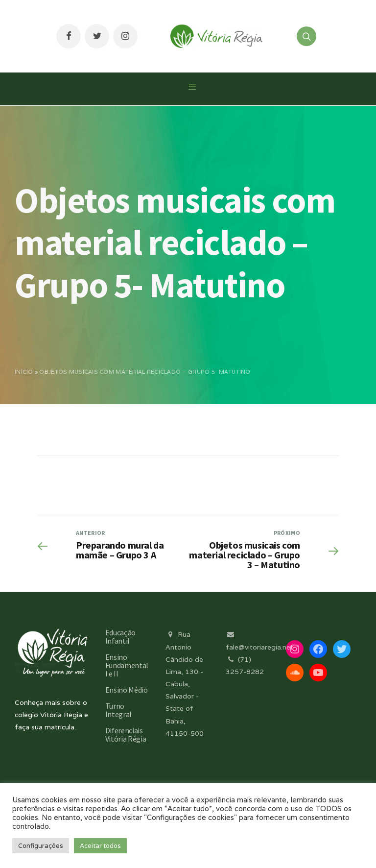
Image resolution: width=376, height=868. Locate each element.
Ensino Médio (127, 690)
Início (24, 372)
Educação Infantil (120, 637)
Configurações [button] (41, 846)
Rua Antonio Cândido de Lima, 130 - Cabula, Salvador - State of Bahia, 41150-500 (185, 684)
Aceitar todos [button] (100, 846)
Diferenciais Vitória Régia (126, 735)
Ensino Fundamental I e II (127, 665)
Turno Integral (118, 710)
